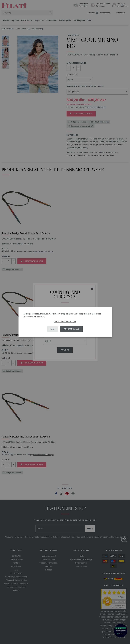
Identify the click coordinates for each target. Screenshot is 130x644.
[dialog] (65, 322)
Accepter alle (71, 329)
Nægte (53, 329)
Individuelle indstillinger (65, 321)
